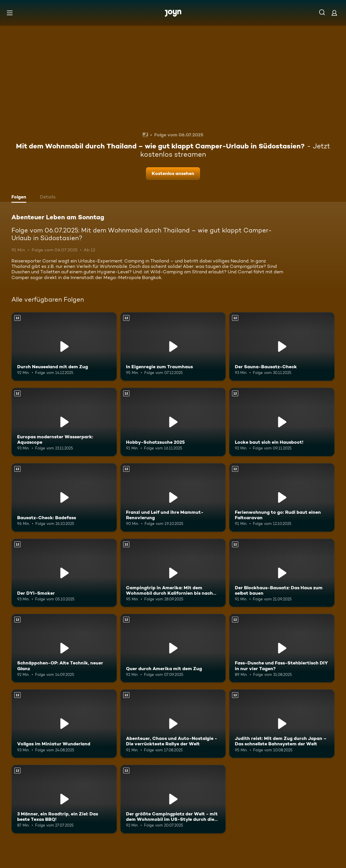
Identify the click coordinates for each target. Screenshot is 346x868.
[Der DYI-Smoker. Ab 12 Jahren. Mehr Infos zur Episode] (64, 573)
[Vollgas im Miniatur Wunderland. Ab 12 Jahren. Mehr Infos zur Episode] (64, 724)
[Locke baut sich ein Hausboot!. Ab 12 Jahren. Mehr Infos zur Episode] (282, 422)
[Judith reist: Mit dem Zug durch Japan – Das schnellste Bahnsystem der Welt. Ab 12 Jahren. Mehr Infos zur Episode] (282, 724)
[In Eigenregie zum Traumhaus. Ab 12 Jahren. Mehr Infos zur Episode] (173, 347)
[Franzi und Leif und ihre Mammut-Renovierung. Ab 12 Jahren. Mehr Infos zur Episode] (173, 497)
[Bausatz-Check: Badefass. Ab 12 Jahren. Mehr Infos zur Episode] (64, 497)
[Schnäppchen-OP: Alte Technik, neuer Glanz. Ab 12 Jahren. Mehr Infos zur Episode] (64, 648)
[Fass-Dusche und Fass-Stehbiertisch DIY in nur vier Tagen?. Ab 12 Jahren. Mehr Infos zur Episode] (282, 648)
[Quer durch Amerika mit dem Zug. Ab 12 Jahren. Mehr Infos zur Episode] (173, 648)
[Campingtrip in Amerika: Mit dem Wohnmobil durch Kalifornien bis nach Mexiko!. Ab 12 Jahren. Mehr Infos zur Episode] (173, 573)
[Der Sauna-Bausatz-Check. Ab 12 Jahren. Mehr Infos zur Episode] (282, 347)
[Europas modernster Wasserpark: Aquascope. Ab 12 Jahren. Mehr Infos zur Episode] (64, 422)
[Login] (334, 13)
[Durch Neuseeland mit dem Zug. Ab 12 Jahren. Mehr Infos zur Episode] (64, 347)
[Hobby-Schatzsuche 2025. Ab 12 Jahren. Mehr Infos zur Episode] (173, 422)
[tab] (20, 198)
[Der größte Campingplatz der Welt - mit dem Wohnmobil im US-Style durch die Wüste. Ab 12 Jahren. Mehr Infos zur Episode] (173, 799)
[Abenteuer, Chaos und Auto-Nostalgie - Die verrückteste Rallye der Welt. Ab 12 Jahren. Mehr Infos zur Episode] (173, 724)
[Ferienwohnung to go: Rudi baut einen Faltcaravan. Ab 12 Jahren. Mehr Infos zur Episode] (282, 497)
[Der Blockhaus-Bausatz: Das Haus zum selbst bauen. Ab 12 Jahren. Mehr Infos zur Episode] (282, 573)
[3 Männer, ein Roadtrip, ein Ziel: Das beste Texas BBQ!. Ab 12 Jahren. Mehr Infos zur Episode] (64, 799)
